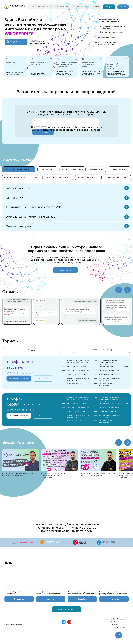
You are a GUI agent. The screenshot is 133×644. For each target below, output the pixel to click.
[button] (12, 619)
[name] (65, 121)
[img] (81, 311)
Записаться (43, 132)
